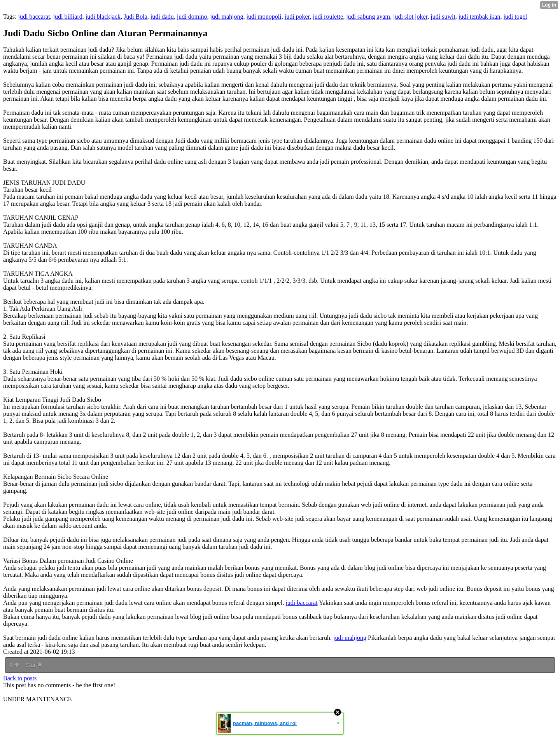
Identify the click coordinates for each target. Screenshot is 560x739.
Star (34, 665)
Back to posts (20, 678)
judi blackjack (103, 17)
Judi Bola (136, 17)
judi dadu (162, 17)
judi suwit (443, 17)
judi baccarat (34, 17)
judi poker (297, 17)
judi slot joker (410, 17)
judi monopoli (264, 17)
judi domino (192, 17)
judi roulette (328, 17)
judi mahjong (227, 17)
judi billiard (68, 17)
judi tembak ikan (479, 17)
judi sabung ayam (368, 17)
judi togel (515, 17)
